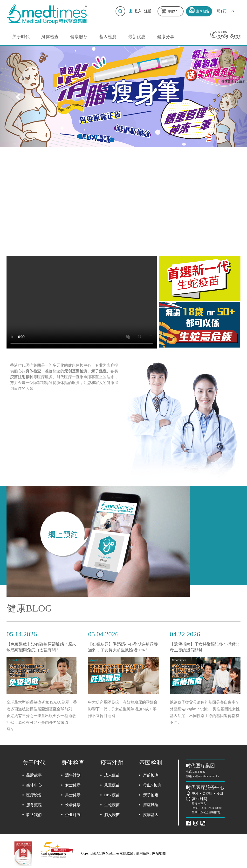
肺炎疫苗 (112, 815)
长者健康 (73, 805)
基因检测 (108, 37)
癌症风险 (151, 805)
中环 (195, 793)
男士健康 (73, 795)
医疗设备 (34, 795)
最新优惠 (137, 37)
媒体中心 (34, 785)
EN (232, 11)
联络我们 (34, 815)
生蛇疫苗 (112, 805)
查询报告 (203, 11)
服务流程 (34, 805)
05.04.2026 (103, 634)
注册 (148, 11)
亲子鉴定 (151, 795)
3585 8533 (199, 772)
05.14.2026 (22, 634)
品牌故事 (34, 775)
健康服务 (79, 37)
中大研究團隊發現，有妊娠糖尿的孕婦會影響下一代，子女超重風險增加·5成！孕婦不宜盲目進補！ (123, 709)
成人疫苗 (112, 775)
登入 (138, 11)
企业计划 (73, 815)
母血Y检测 (152, 785)
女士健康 (73, 785)
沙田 (220, 793)
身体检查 (50, 37)
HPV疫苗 (112, 795)
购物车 (174, 11)
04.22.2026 (185, 634)
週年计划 (73, 775)
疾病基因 (151, 815)
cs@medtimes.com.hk (206, 776)
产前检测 (151, 775)
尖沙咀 (207, 793)
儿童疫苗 (112, 785)
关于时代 (21, 37)
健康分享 (166, 37)
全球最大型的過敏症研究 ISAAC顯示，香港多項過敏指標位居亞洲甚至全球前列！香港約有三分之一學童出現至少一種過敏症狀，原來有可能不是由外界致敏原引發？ (42, 716)
